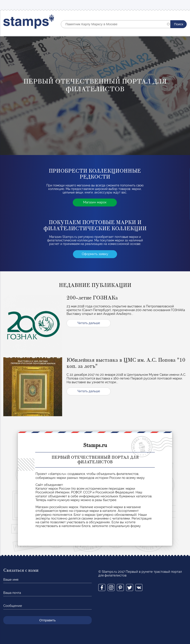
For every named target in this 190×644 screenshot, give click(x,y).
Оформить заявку (95, 254)
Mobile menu (183, 5)
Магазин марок (95, 202)
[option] (95, 96)
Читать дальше (89, 323)
